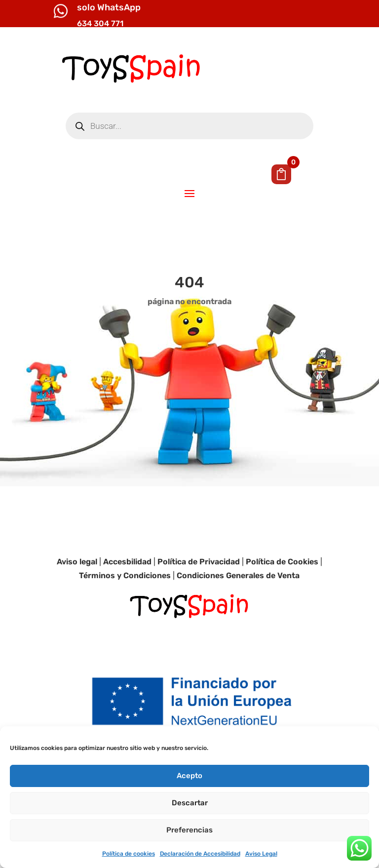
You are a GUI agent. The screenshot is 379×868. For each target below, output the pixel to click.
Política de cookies (129, 854)
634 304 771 (100, 23)
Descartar (190, 803)
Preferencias (189, 830)
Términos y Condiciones (125, 575)
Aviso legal (77, 562)
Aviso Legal (261, 854)
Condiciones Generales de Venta (238, 575)
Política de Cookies (282, 562)
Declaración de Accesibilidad (200, 854)
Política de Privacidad (199, 562)
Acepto (189, 776)
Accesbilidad (127, 562)
